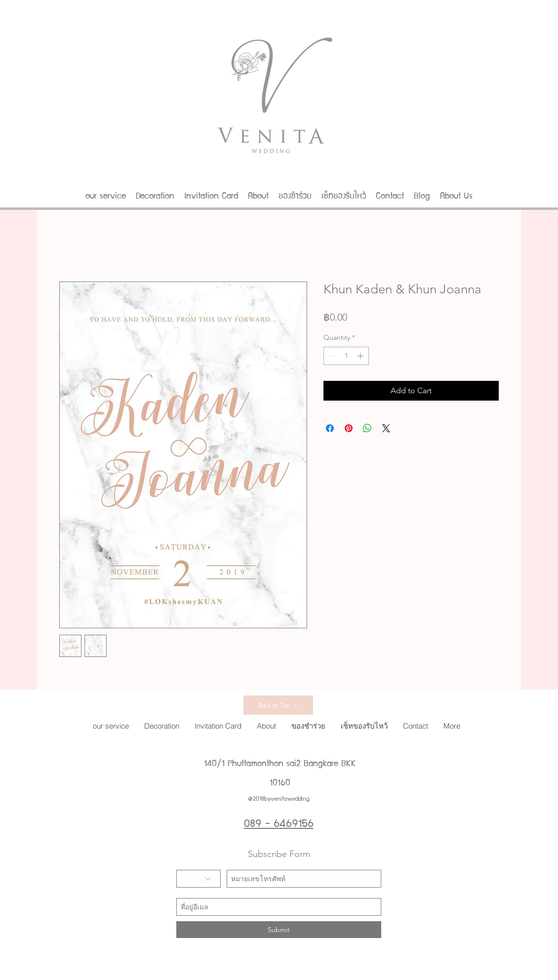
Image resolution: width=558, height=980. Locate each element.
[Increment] (361, 356)
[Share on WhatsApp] (367, 428)
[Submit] (279, 930)
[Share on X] (386, 428)
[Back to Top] (278, 705)
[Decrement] (331, 356)
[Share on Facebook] (330, 428)
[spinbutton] (346, 356)
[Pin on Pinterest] (349, 428)
